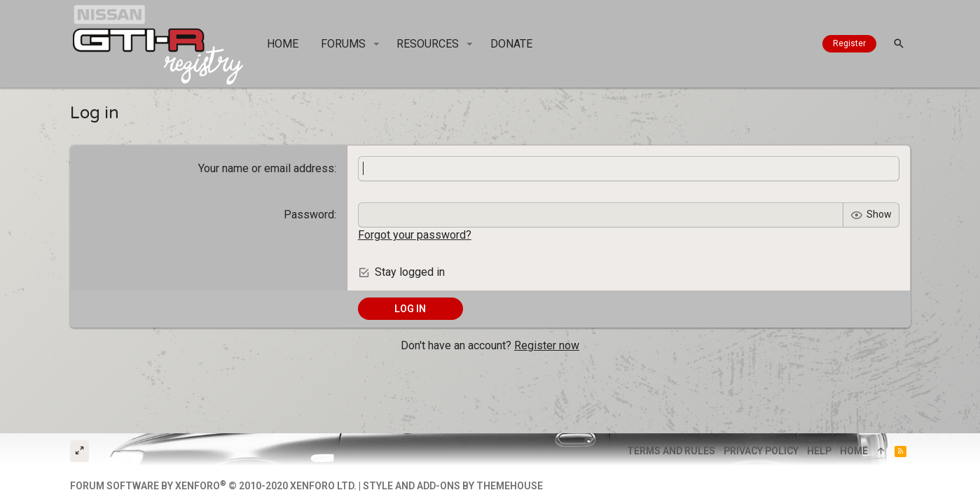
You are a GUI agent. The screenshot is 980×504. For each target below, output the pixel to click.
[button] (377, 44)
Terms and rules (671, 451)
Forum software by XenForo (213, 486)
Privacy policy (761, 451)
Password (309, 215)
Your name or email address (266, 168)
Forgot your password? (415, 235)
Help (819, 451)
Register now (547, 345)
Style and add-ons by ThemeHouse (453, 486)
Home (854, 451)
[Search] (899, 44)
